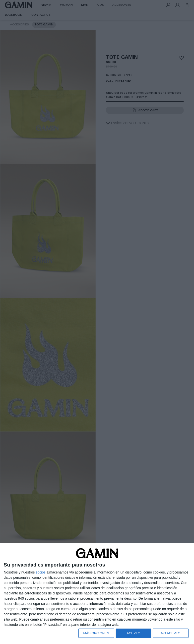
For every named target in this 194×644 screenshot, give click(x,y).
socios (41, 572)
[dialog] (97, 593)
